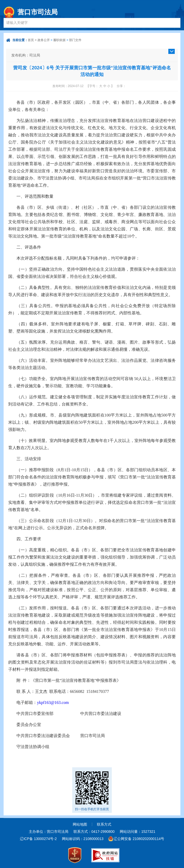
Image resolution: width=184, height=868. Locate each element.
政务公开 (44, 40)
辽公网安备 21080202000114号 (139, 839)
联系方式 (104, 824)
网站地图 (80, 824)
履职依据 (59, 40)
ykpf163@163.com (53, 702)
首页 (31, 40)
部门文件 (75, 40)
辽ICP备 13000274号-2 (38, 839)
